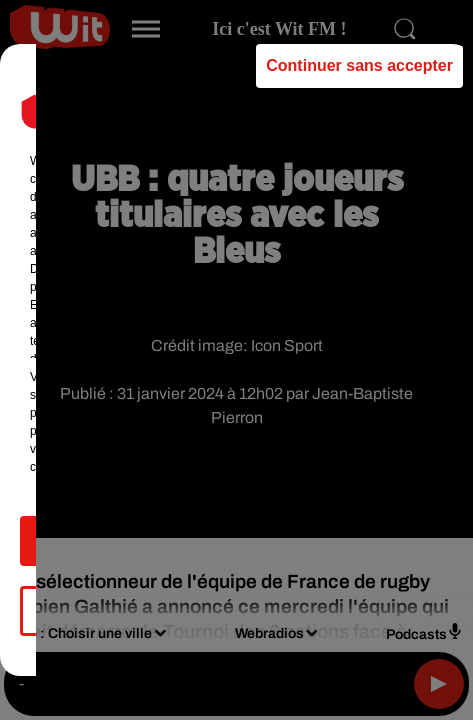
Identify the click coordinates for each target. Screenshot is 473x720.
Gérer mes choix (236, 619)
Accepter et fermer (236, 549)
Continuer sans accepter (359, 74)
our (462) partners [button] (122, 170)
